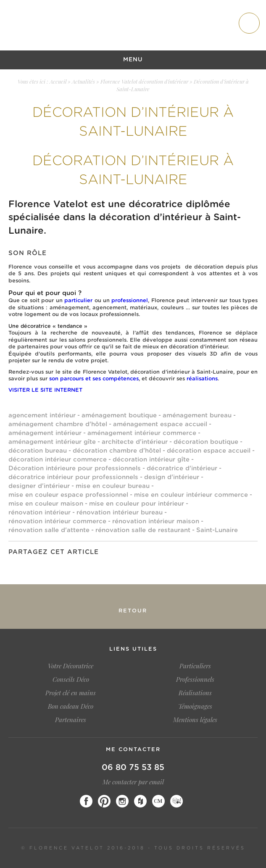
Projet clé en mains (71, 693)
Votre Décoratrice (71, 666)
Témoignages (195, 706)
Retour (133, 611)
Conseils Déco (71, 679)
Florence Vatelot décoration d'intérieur (144, 81)
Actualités (83, 81)
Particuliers (195, 666)
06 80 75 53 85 (133, 768)
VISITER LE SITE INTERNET (45, 390)
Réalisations (195, 693)
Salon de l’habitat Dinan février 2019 (208, 607)
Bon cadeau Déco (71, 706)
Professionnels (195, 679)
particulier (78, 301)
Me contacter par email (133, 782)
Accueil (58, 81)
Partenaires (71, 720)
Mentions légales (195, 720)
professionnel (130, 301)
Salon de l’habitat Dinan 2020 (58, 607)
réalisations (202, 379)
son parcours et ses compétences (94, 379)
